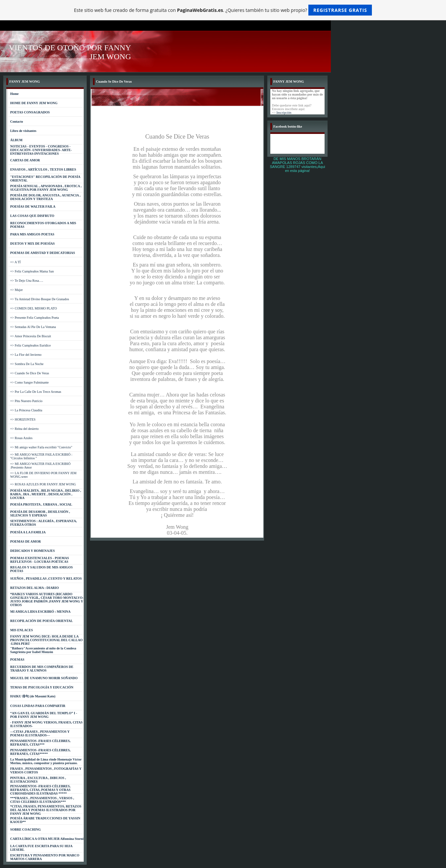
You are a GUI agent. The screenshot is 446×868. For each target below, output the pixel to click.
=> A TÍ (16, 262)
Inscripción (284, 113)
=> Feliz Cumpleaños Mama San (32, 271)
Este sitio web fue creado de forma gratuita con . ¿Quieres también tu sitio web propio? (223, 10)
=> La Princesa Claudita (26, 410)
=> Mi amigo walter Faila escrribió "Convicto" (41, 447)
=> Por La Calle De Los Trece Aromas (36, 392)
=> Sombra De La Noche (27, 364)
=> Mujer (17, 290)
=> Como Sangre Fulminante (30, 382)
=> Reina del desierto (24, 429)
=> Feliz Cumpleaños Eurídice (31, 345)
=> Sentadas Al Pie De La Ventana (33, 327)
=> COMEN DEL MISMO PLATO (34, 308)
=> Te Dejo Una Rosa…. (27, 281)
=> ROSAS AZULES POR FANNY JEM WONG (43, 484)
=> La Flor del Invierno (26, 355)
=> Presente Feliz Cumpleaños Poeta (35, 318)
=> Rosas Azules (21, 438)
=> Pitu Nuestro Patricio (26, 401)
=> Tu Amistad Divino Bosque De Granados (40, 299)
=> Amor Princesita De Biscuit (31, 336)
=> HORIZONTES (23, 419)
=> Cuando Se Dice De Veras (30, 373)
